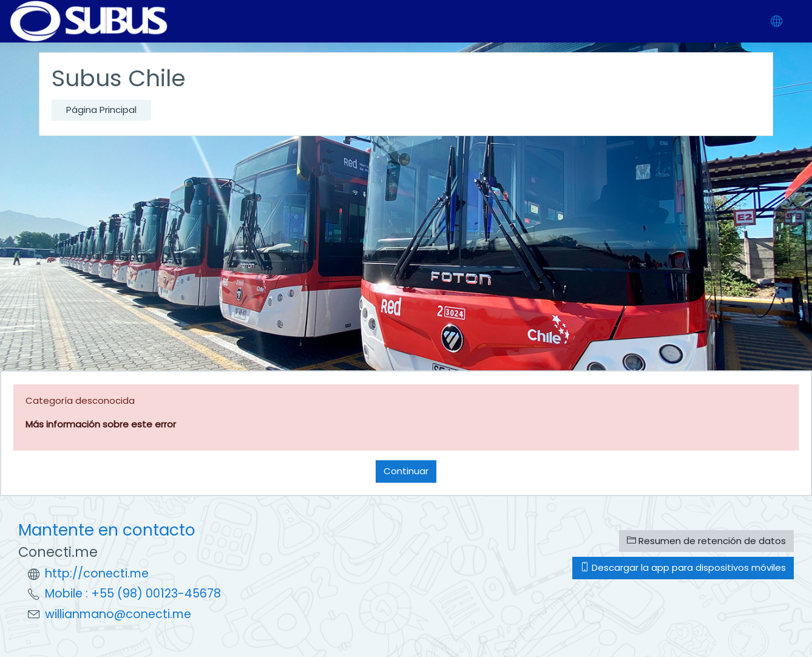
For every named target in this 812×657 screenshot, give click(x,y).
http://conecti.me (97, 574)
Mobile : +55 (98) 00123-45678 (133, 594)
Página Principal (101, 110)
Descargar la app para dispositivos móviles (683, 567)
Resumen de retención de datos (706, 541)
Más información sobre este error (101, 424)
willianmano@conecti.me (118, 614)
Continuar (406, 471)
